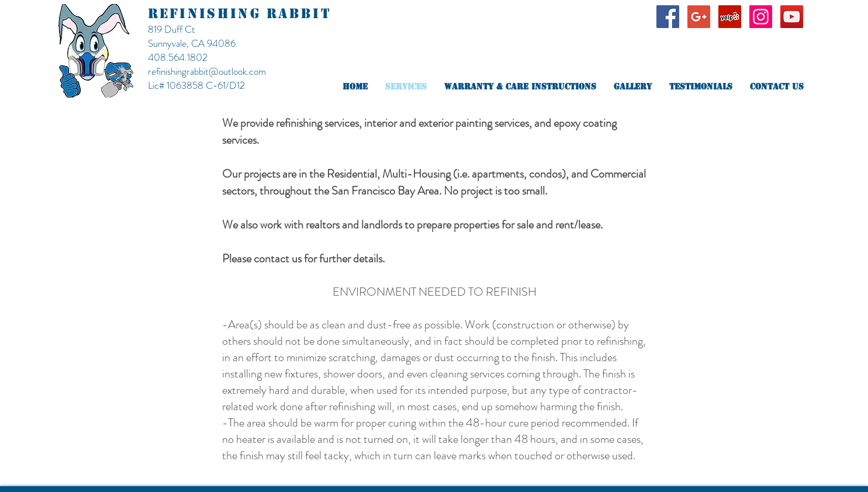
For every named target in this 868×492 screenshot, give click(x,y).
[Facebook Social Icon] (668, 17)
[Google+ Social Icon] (699, 17)
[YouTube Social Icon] (792, 17)
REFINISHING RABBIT (240, 14)
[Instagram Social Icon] (761, 17)
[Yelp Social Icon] (730, 17)
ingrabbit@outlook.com (221, 71)
